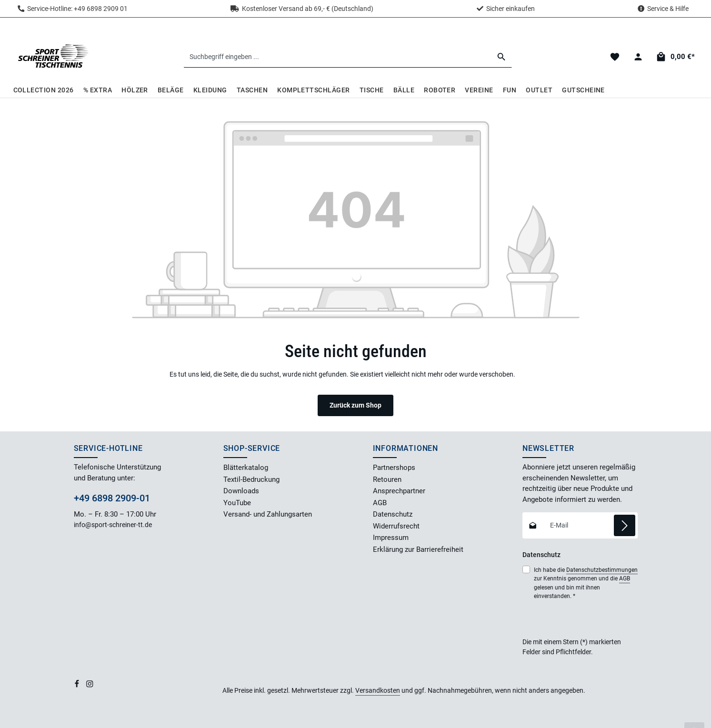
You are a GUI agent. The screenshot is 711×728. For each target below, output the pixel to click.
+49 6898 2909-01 (112, 498)
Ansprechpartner (399, 491)
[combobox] (338, 57)
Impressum (391, 538)
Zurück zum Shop (355, 405)
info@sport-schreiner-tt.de (114, 525)
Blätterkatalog (246, 468)
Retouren (387, 479)
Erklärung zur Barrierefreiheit (418, 549)
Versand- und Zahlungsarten (268, 514)
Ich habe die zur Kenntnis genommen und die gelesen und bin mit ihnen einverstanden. (586, 583)
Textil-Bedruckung (251, 479)
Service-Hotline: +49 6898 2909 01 (73, 9)
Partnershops (394, 468)
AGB (380, 503)
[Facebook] (78, 686)
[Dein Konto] (638, 57)
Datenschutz (393, 514)
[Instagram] (90, 686)
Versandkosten (378, 690)
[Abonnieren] (625, 525)
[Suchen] (502, 57)
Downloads (241, 491)
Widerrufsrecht (396, 526)
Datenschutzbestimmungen (602, 570)
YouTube (237, 503)
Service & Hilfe (668, 9)
